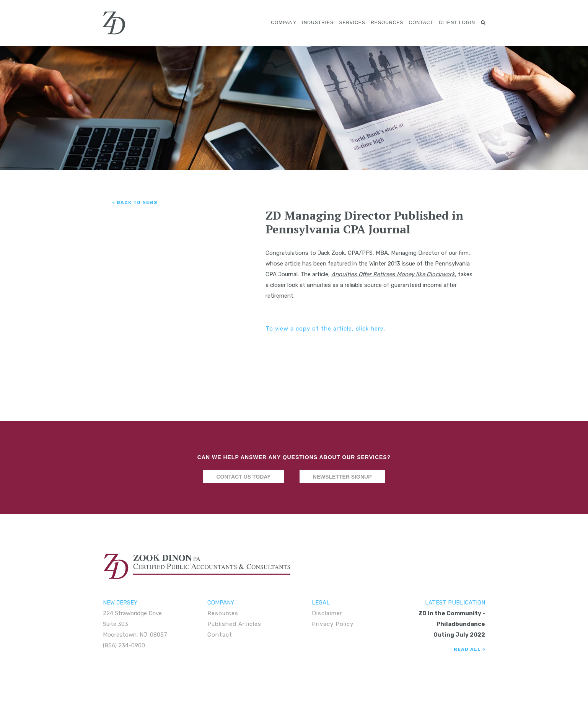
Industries (318, 23)
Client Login (457, 23)
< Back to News (135, 202)
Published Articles (234, 624)
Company (284, 23)
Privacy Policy (333, 624)
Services (352, 23)
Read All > (469, 649)
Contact (421, 23)
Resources (387, 23)
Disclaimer (327, 613)
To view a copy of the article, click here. (325, 329)
